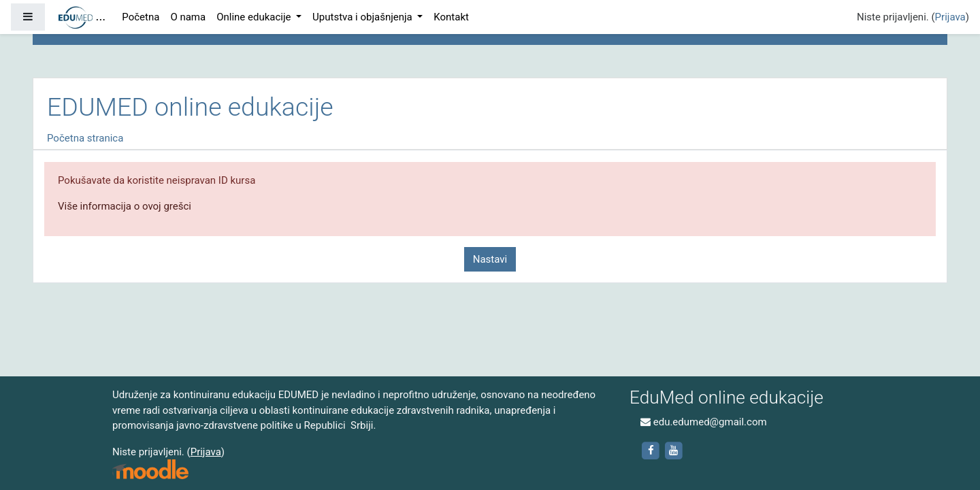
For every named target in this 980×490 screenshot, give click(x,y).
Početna (141, 17)
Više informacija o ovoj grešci (125, 206)
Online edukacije (255, 17)
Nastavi (490, 259)
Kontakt (451, 17)
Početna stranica (85, 138)
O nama (188, 17)
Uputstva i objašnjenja (363, 17)
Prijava (950, 17)
